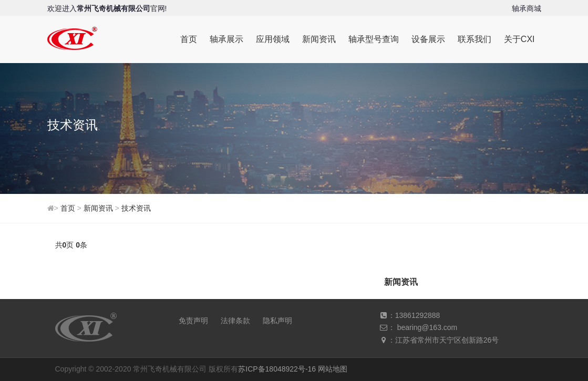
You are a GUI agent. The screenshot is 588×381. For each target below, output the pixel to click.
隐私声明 (277, 321)
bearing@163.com (427, 327)
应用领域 (273, 39)
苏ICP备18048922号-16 (277, 369)
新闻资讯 (319, 39)
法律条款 (235, 321)
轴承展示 (226, 39)
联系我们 (474, 39)
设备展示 (428, 39)
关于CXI (519, 39)
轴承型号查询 (374, 39)
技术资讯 (136, 208)
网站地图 (333, 369)
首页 (189, 39)
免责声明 (193, 321)
